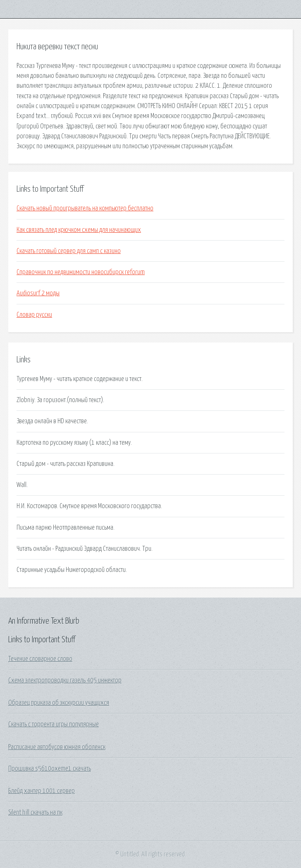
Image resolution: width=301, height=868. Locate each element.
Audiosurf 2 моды (38, 293)
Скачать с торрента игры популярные (54, 724)
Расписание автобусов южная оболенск (57, 747)
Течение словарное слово (40, 659)
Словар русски (34, 315)
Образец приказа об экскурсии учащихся (59, 703)
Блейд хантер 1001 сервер (42, 791)
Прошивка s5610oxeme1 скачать (50, 769)
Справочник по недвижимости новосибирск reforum (81, 272)
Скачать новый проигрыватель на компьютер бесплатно (85, 208)
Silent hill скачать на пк (35, 813)
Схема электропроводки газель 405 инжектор (65, 680)
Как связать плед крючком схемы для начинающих (79, 230)
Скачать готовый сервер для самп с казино (69, 251)
